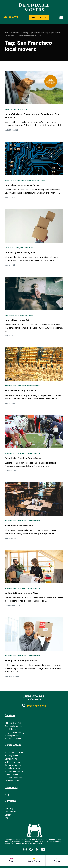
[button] (61, 17)
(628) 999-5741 (37, 706)
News (29, 180)
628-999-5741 (11, 17)
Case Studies (10, 386)
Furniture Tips (11, 110)
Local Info (21, 180)
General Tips (24, 110)
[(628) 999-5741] (23, 706)
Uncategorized (39, 180)
